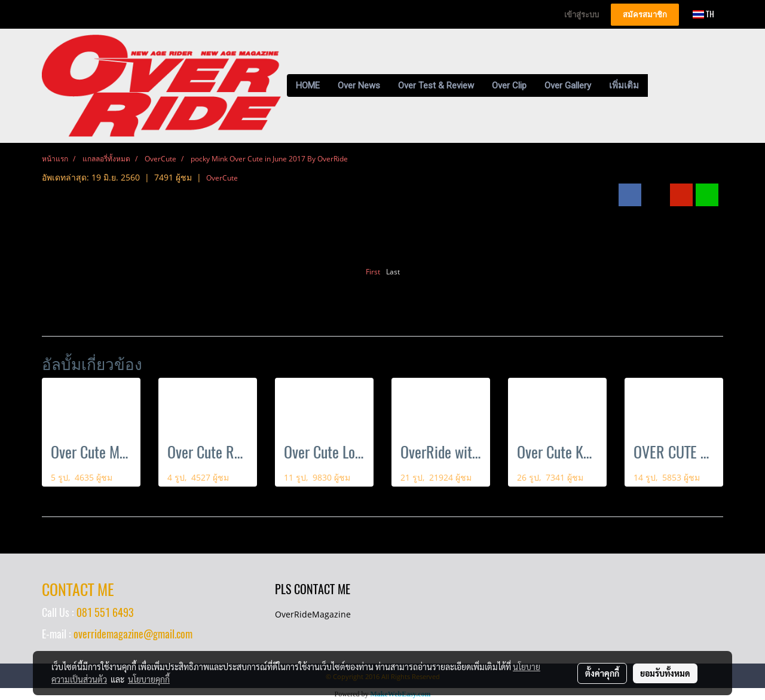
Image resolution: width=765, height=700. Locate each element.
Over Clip (509, 85)
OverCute (222, 178)
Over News (359, 85)
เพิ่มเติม (624, 85)
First (373, 272)
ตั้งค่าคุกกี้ (602, 673)
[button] (659, 85)
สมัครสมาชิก (645, 15)
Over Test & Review (436, 85)
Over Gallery (568, 85)
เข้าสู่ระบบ (582, 15)
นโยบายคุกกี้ (149, 679)
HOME (308, 85)
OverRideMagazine (313, 614)
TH (703, 14)
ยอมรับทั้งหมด (665, 673)
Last (393, 272)
